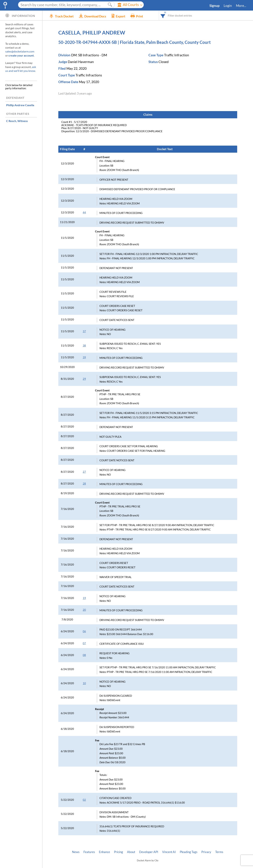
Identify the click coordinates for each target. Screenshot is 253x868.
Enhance (104, 852)
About (131, 852)
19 (84, 598)
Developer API (149, 852)
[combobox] (163, 15)
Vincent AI (169, 852)
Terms (219, 852)
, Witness (17, 121)
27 (84, 472)
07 (84, 643)
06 (84, 631)
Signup (215, 6)
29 (84, 379)
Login (228, 6)
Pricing (119, 852)
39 (84, 357)
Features (89, 852)
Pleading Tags (189, 852)
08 (84, 655)
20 (84, 610)
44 (84, 212)
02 (84, 800)
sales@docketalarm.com (20, 51)
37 (84, 331)
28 (84, 484)
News (76, 852)
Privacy (206, 852)
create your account (21, 55)
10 (84, 683)
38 (84, 346)
